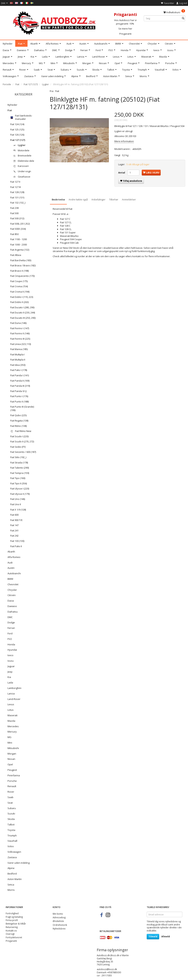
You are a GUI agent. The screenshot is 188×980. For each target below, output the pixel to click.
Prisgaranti (125, 34)
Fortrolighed (12, 913)
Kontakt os (11, 931)
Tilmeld (153, 936)
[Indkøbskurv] (174, 12)
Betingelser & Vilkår (16, 924)
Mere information (124, 141)
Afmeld (166, 936)
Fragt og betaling (14, 917)
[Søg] (183, 18)
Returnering (12, 927)
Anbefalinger (98, 199)
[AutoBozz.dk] (55, 22)
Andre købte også (78, 199)
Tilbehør (114, 199)
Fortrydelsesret (14, 937)
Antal (122, 173)
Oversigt (10, 934)
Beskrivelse (58, 199)
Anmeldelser (129, 199)
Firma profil (12, 920)
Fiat (57, 91)
